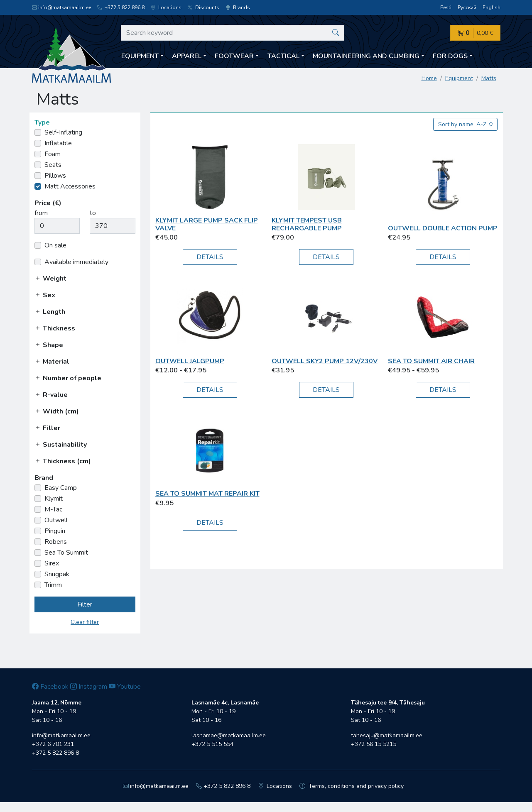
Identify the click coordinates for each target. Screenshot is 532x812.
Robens (56, 542)
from (41, 213)
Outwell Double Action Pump (443, 228)
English (492, 7)
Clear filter (85, 622)
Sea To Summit (66, 553)
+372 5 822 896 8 (121, 7)
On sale (55, 245)
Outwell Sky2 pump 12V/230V (325, 361)
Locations (166, 7)
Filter (85, 604)
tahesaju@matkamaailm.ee (387, 735)
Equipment (459, 78)
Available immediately (76, 262)
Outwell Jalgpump (190, 361)
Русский (467, 7)
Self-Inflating (63, 132)
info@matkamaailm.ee (61, 7)
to (93, 213)
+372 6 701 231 (53, 744)
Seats (53, 165)
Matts (489, 78)
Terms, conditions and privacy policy (352, 786)
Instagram (89, 687)
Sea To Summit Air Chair (431, 361)
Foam (53, 154)
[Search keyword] (233, 33)
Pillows (55, 176)
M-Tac (53, 509)
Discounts (203, 7)
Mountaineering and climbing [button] (366, 56)
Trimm (53, 585)
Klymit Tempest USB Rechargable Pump (307, 224)
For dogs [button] (450, 56)
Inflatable (58, 143)
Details (210, 257)
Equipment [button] (140, 56)
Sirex (52, 563)
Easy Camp (61, 488)
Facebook (50, 687)
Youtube (125, 687)
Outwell (56, 520)
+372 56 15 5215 (374, 744)
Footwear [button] (234, 56)
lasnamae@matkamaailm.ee (229, 735)
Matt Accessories (70, 186)
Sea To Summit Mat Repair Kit (207, 494)
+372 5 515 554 (212, 744)
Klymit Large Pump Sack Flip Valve (207, 224)
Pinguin (55, 531)
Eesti (446, 7)
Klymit (54, 499)
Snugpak (57, 574)
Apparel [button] (187, 56)
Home (429, 78)
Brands (238, 7)
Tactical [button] (283, 56)
